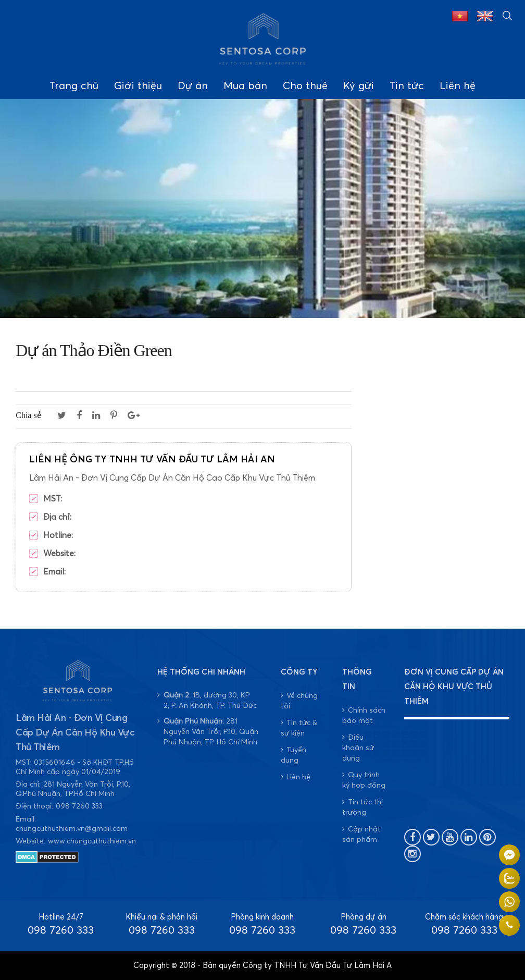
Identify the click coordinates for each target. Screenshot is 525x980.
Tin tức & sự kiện (299, 728)
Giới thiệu (138, 86)
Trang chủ (74, 86)
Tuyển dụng (293, 755)
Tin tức (407, 86)
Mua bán (245, 86)
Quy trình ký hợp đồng (364, 780)
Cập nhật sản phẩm (361, 834)
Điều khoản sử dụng (358, 748)
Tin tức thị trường (362, 807)
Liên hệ (458, 86)
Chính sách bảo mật (364, 715)
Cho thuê (305, 86)
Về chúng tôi (299, 701)
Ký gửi (359, 86)
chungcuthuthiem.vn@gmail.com (72, 829)
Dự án (193, 86)
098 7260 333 (79, 806)
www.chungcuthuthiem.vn (92, 841)
